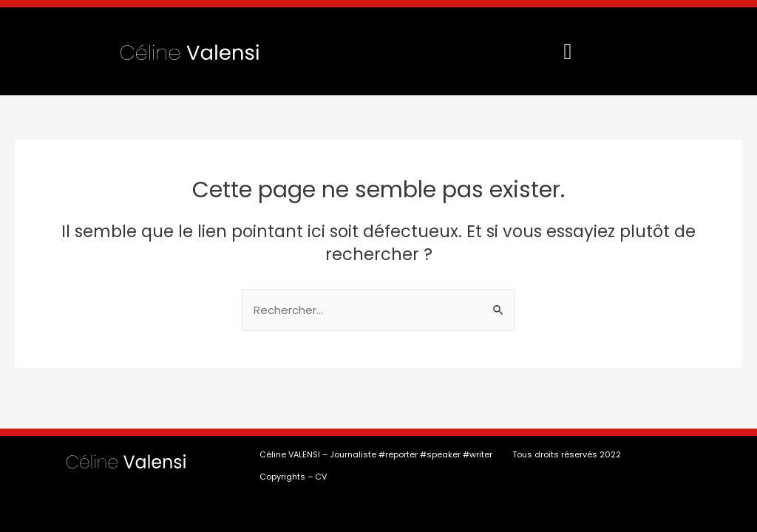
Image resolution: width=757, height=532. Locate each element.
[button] (568, 51)
